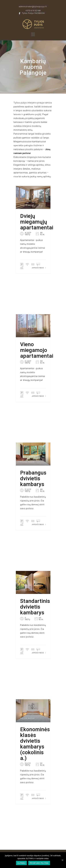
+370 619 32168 (33, 11)
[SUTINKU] (62, 860)
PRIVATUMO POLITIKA (39, 863)
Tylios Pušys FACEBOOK (33, 13)
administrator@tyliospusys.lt (33, 7)
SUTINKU (21, 863)
